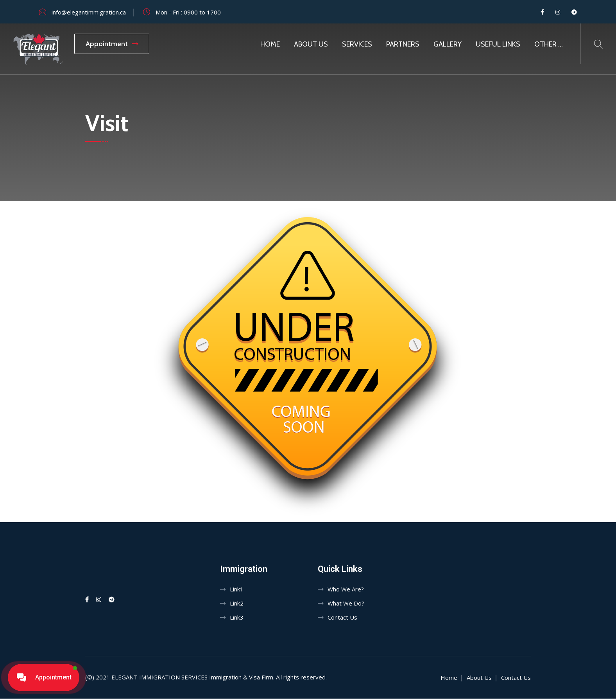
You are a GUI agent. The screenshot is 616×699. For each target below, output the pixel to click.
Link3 (237, 618)
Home (270, 44)
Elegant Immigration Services (159, 677)
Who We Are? (346, 589)
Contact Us (342, 618)
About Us (311, 44)
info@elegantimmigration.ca (89, 12)
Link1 (237, 589)
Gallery (448, 44)
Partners (403, 44)
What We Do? (346, 604)
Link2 (237, 604)
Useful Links (498, 44)
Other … (549, 44)
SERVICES (357, 44)
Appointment (112, 44)
